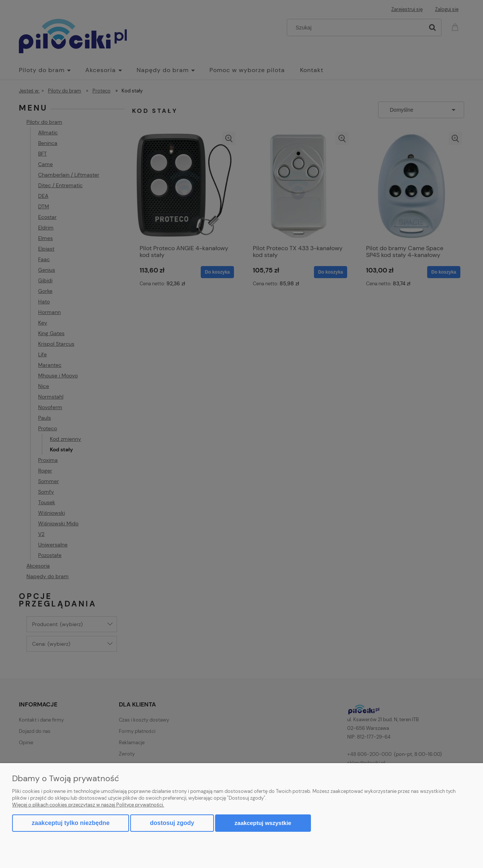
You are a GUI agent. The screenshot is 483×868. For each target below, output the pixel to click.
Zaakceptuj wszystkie (263, 823)
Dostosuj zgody (172, 823)
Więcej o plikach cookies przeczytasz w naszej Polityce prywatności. (88, 805)
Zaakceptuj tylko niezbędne (71, 823)
